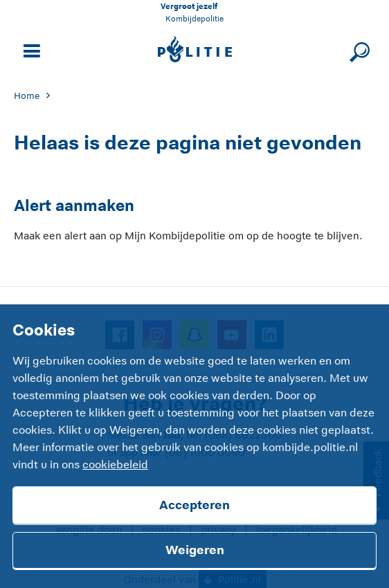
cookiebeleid (115, 465)
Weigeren (195, 550)
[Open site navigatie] (30, 49)
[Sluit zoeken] (358, 49)
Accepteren (194, 505)
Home (27, 96)
